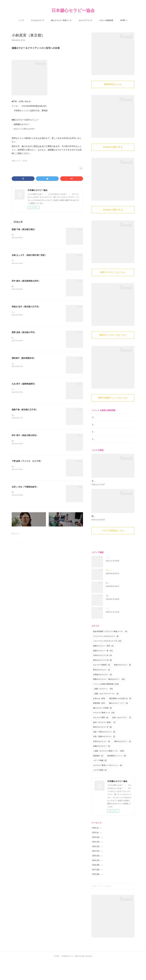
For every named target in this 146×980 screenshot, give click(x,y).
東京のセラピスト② (102, 680)
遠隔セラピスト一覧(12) (19, 161)
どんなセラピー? (37, 20)
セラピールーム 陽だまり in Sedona (27, 466)
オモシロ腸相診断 (106, 20)
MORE (123, 20)
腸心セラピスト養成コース (61, 20)
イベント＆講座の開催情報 (106, 704)
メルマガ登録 (100, 789)
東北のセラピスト (102, 689)
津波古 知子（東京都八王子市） (26, 307)
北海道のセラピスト (102, 694)
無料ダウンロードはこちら (113, 335)
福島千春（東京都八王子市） (25, 410)
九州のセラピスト (102, 761)
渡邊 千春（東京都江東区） (24, 229)
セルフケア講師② (102, 684)
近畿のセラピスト (102, 766)
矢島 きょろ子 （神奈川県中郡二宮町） (29, 255)
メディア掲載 (100, 780)
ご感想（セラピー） (103, 708)
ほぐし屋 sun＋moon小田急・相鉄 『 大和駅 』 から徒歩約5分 (36, 441)
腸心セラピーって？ (118, 723)
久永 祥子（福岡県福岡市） (24, 384)
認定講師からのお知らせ (120, 718)
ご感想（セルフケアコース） (106, 713)
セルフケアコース (86, 20)
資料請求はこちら (113, 84)
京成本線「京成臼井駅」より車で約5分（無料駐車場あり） (34, 492)
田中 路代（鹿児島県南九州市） (26, 281)
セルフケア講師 (101, 737)
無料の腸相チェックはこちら (113, 398)
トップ (21, 20)
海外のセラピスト (123, 761)
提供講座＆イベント (117, 775)
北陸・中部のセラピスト (104, 751)
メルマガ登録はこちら (113, 550)
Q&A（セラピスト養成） (104, 742)
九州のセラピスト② (102, 675)
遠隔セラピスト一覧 (103, 670)
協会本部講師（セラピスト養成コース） (110, 651)
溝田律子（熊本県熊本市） (24, 358)
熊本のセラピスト (123, 684)
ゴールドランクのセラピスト (106, 656)
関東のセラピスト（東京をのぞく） (109, 699)
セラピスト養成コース (104, 732)
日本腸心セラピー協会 (73, 10)
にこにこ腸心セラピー (21, 312)
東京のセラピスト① (102, 746)
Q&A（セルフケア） (122, 737)
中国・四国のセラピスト (104, 756)
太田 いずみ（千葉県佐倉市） (25, 487)
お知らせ (99, 718)
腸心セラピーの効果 (102, 727)
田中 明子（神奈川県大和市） (25, 435)
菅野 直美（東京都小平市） (24, 332)
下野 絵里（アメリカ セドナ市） (27, 461)
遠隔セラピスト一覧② (103, 665)
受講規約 (98, 775)
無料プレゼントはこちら (113, 272)
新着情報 (99, 723)
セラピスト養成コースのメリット (108, 785)
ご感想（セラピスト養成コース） (109, 770)
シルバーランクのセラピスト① (107, 660)
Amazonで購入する (113, 147)
